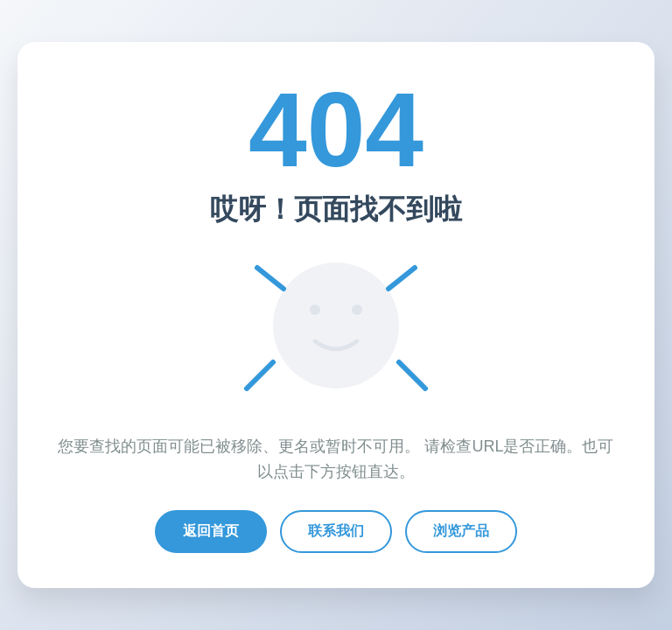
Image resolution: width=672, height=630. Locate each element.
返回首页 (211, 531)
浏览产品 (461, 531)
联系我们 (336, 531)
